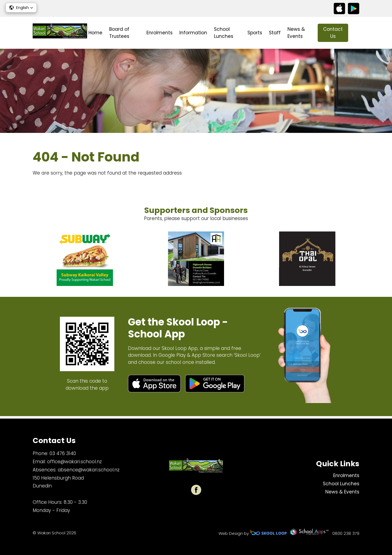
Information (193, 33)
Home (95, 33)
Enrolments (160, 33)
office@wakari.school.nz (74, 462)
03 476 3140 (63, 453)
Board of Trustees (119, 33)
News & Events (296, 33)
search (356, 33)
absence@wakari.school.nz (89, 470)
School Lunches (224, 33)
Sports (255, 33)
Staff (275, 33)
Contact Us (333, 33)
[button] (21, 8)
